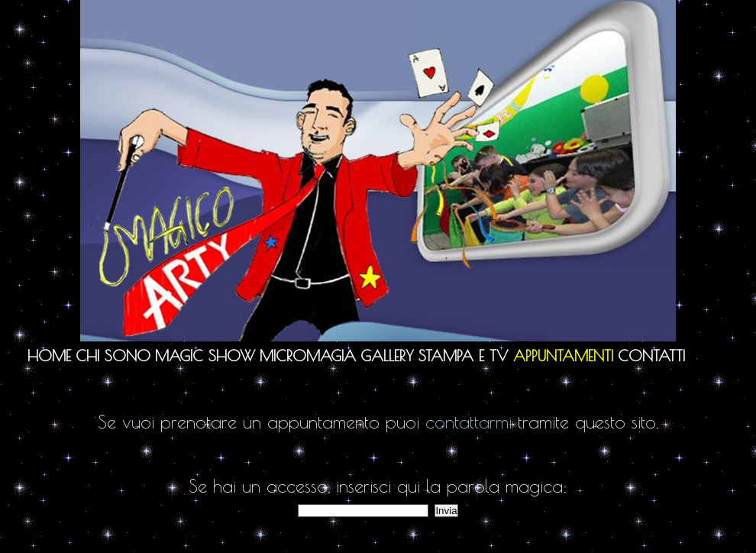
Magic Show (205, 356)
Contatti (651, 356)
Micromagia (308, 356)
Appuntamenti (563, 356)
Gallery (387, 356)
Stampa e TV (464, 356)
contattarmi (468, 422)
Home (49, 356)
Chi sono (113, 356)
